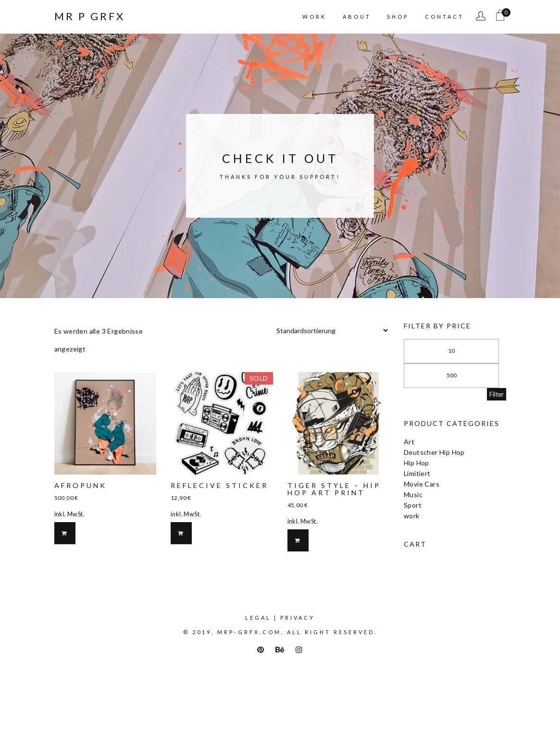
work (412, 516)
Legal (258, 618)
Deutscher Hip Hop (434, 452)
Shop (398, 17)
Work (314, 17)
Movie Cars (422, 484)
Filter (497, 394)
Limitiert (417, 473)
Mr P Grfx (90, 16)
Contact (444, 17)
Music (413, 494)
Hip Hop (417, 463)
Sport (413, 505)
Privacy (298, 618)
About (357, 17)
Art (409, 442)
